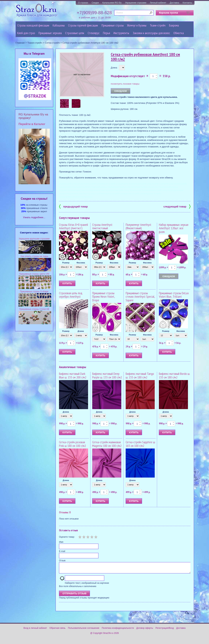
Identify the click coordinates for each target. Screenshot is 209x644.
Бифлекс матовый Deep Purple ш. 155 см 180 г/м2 (107, 375)
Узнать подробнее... (34, 217)
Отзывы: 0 (65, 512)
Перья (106, 33)
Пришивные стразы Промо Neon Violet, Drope (104, 297)
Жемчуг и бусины (137, 25)
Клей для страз (26, 33)
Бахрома (174, 25)
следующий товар (177, 206)
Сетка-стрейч (52, 43)
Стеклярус (94, 33)
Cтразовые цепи (75, 33)
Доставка (174, 3)
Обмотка (179, 33)
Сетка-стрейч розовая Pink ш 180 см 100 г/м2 (72, 444)
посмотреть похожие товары (125, 84)
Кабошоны (59, 25)
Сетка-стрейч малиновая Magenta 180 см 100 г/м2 (107, 444)
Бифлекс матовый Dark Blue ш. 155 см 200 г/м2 (73, 375)
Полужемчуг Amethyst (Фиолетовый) (138, 226)
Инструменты (121, 33)
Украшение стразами (136, 3)
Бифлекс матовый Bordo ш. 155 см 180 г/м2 (174, 375)
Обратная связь (57, 630)
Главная (20, 43)
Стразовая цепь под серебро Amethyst (71, 295)
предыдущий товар (73, 206)
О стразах (83, 3)
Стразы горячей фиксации (83, 25)
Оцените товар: (67, 537)
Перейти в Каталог (32, 124)
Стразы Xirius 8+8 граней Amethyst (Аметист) (73, 226)
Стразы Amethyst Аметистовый (102, 226)
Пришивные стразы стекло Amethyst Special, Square (140, 297)
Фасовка (81, 263)
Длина (114, 68)
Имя (61, 542)
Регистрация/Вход (165, 630)
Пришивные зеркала (50, 33)
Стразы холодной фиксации (33, 25)
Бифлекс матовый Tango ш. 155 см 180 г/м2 (140, 375)
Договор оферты (145, 630)
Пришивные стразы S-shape (34, 292)
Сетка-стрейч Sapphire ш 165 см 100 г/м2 (140, 444)
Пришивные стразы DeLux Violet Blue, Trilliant (174, 295)
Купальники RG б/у (112, 3)
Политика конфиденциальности (118, 630)
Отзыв (62, 561)
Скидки (95, 3)
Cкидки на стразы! (34, 199)
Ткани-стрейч (158, 25)
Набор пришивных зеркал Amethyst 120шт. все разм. (174, 228)
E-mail (62, 551)
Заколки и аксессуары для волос (151, 33)
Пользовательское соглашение (84, 630)
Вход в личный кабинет (35, 630)
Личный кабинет (158, 3)
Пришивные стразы (113, 25)
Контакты (187, 3)
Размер (66, 263)
